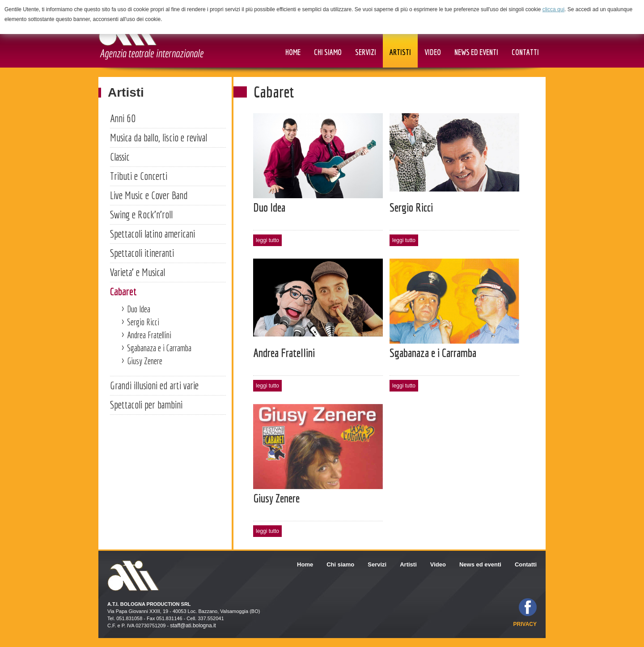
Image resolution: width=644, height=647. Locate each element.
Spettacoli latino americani (153, 234)
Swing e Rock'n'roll (141, 214)
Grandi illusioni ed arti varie (154, 385)
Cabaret (123, 291)
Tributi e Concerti (139, 176)
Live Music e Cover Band (149, 195)
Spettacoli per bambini (146, 404)
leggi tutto (267, 240)
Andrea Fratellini (149, 335)
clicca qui (553, 9)
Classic (120, 157)
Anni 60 (123, 118)
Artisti (126, 92)
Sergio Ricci (143, 322)
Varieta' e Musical (138, 272)
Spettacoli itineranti (142, 253)
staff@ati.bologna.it (193, 626)
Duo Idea (139, 309)
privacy (525, 624)
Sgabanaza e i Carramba (159, 348)
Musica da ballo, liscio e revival (159, 137)
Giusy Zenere (145, 361)
